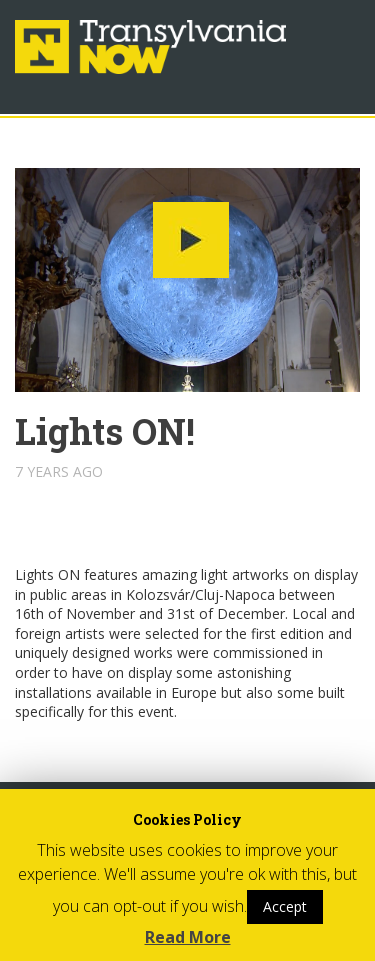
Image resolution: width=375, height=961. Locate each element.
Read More (188, 937)
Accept (285, 906)
